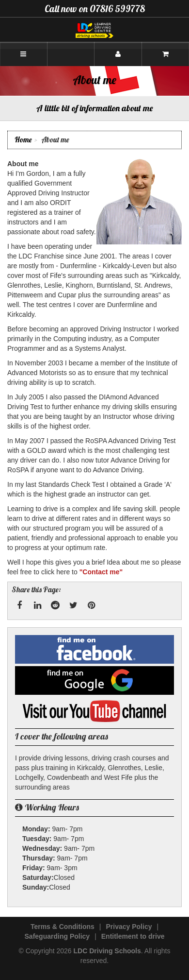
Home (23, 140)
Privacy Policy (129, 927)
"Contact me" (101, 572)
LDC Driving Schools (107, 951)
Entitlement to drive (133, 936)
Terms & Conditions (63, 927)
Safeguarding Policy (57, 936)
